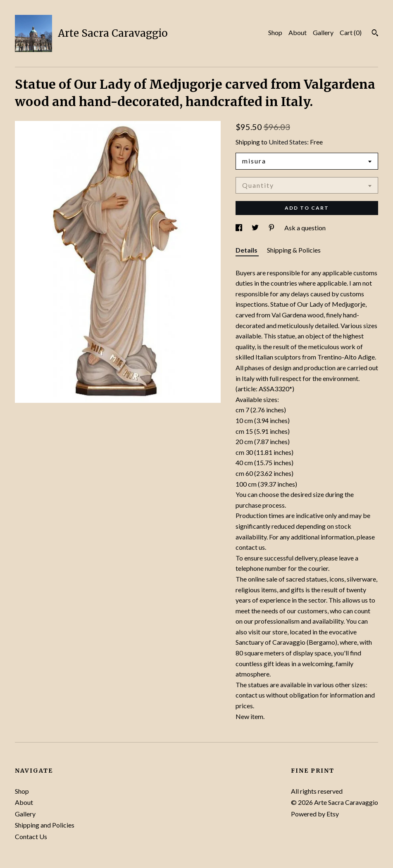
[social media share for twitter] (256, 228)
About (298, 32)
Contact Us (31, 836)
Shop (275, 32)
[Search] (375, 34)
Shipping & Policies (294, 250)
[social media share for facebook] (239, 228)
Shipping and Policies (45, 825)
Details (247, 250)
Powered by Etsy (315, 814)
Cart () (351, 32)
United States (288, 142)
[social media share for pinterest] (272, 228)
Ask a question (305, 228)
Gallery (323, 32)
